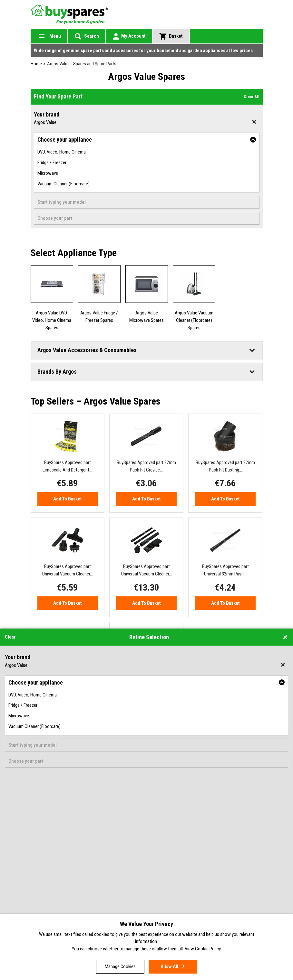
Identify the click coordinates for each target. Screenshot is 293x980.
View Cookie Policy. (203, 949)
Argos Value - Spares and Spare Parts (82, 64)
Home (36, 64)
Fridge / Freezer (52, 163)
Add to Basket (68, 499)
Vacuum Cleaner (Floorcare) (63, 184)
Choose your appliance (65, 140)
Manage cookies (120, 966)
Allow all (169, 966)
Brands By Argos (57, 372)
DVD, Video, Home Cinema (62, 152)
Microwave (48, 173)
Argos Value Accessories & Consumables (87, 350)
